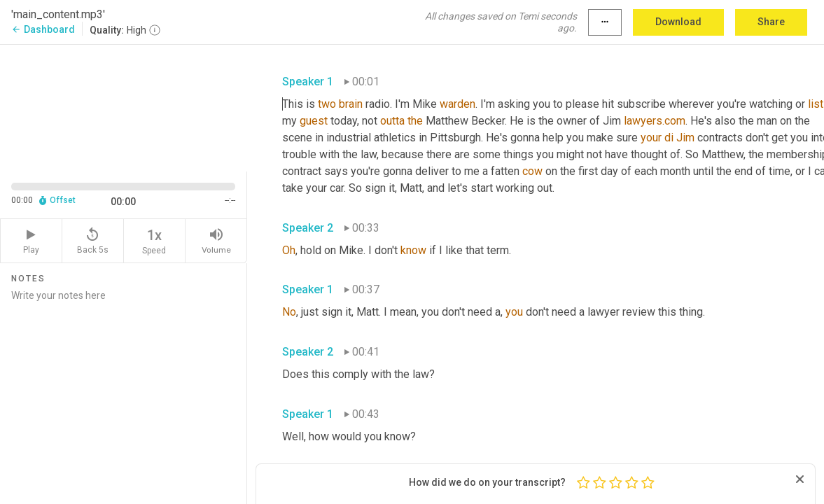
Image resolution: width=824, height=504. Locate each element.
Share (771, 22)
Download (678, 22)
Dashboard (43, 29)
